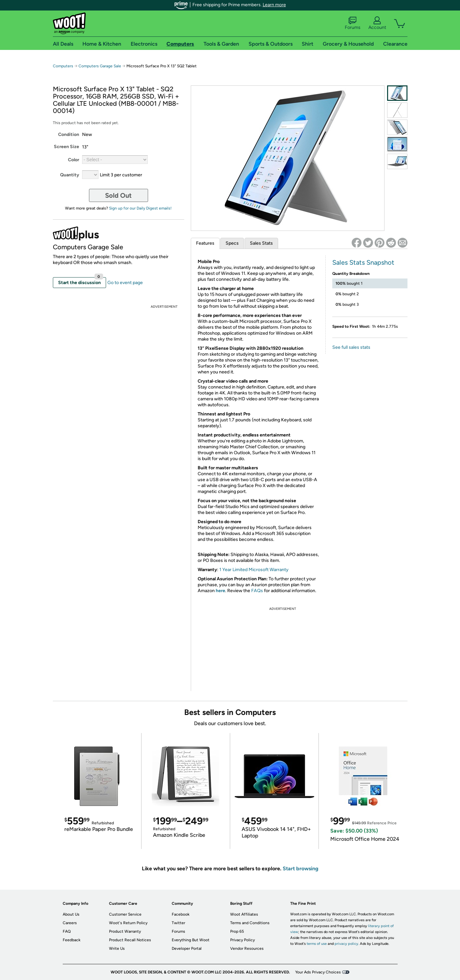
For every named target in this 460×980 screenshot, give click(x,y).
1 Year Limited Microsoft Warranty (254, 570)
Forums (353, 23)
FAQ (67, 931)
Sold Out (118, 195)
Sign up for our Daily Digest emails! (140, 208)
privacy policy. (347, 944)
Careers (70, 923)
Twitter (178, 923)
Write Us (117, 948)
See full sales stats (351, 347)
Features (205, 243)
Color (74, 160)
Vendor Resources (247, 948)
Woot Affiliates (244, 914)
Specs (232, 243)
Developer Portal (187, 948)
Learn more (274, 5)
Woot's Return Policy (128, 923)
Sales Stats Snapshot (363, 262)
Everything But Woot (191, 940)
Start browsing (301, 869)
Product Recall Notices (130, 940)
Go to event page (125, 283)
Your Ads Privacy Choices (318, 972)
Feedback (72, 940)
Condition (69, 134)
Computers (63, 66)
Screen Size (66, 147)
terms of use (317, 944)
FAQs (257, 591)
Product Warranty (125, 931)
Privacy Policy (242, 940)
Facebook (181, 914)
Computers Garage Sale (100, 66)
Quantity (70, 175)
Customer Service (125, 914)
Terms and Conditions (250, 923)
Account (377, 23)
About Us (71, 914)
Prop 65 (237, 931)
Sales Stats (261, 243)
